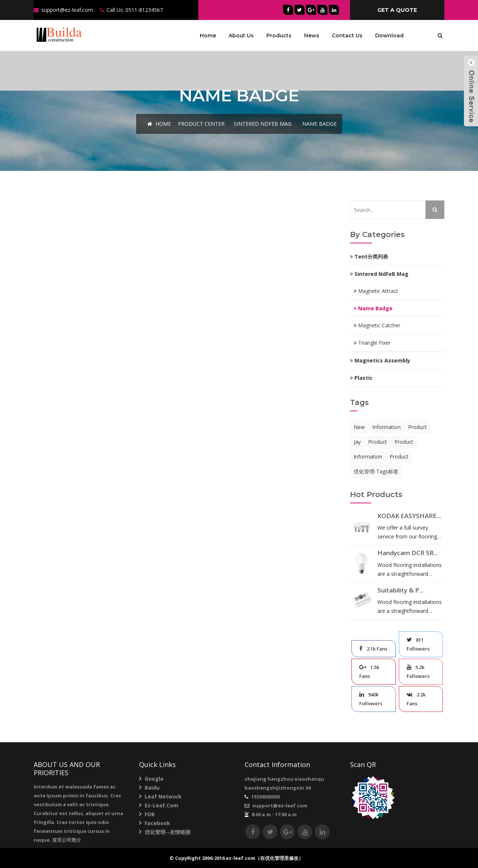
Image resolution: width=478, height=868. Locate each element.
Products (279, 36)
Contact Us (347, 36)
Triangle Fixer (372, 343)
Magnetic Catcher (377, 325)
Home (208, 36)
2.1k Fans (373, 649)
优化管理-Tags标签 (376, 471)
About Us (241, 36)
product (418, 427)
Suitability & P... (400, 590)
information (386, 427)
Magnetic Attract (376, 291)
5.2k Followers (418, 672)
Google (151, 779)
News (312, 36)
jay (357, 442)
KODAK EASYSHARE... (409, 516)
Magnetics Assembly (380, 360)
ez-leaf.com (159, 805)
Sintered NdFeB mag (263, 124)
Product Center (201, 124)
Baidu (149, 788)
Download (389, 36)
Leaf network (160, 796)
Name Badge (319, 124)
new (359, 427)
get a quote (397, 10)
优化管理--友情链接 (165, 832)
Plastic (361, 378)
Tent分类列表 (369, 256)
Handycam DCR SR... (408, 553)
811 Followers (418, 644)
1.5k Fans (369, 672)
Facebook (155, 823)
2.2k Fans (416, 699)
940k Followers (371, 699)
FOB (147, 814)
